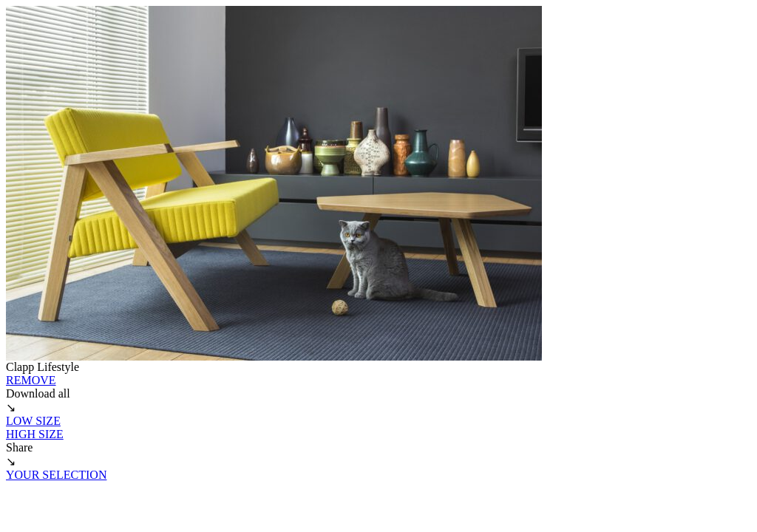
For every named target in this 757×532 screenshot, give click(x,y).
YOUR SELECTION (56, 475)
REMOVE (31, 380)
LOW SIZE (33, 421)
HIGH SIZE (35, 434)
